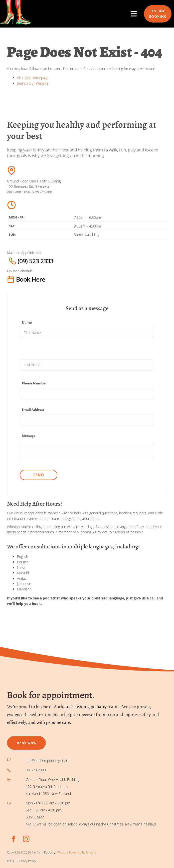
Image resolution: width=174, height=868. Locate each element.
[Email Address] (87, 420)
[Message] (87, 452)
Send (39, 475)
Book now (17, 739)
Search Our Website (33, 83)
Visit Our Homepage (33, 78)
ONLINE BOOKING (153, 10)
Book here (17, 279)
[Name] (87, 333)
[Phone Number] (87, 394)
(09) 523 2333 (20, 261)
